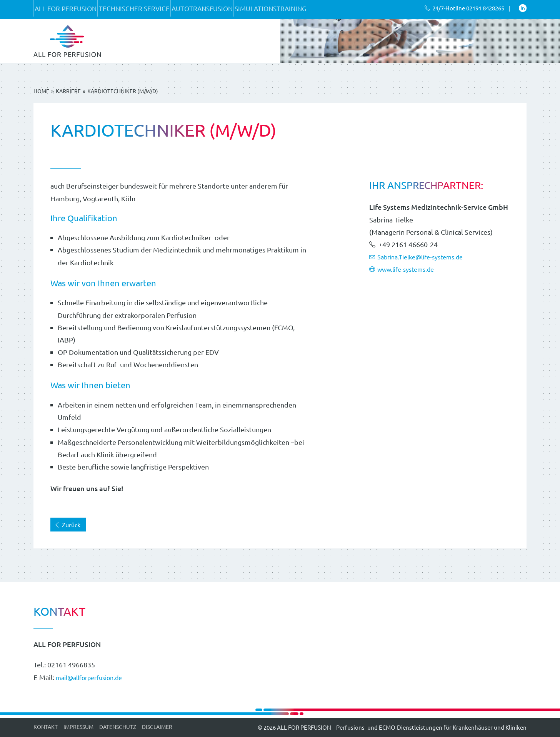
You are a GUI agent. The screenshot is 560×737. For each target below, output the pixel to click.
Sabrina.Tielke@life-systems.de (422, 257)
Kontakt (46, 727)
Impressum (78, 727)
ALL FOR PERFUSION (71, 9)
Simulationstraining (308, 9)
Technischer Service (150, 9)
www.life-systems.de (406, 269)
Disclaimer (157, 727)
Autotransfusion (229, 9)
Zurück (67, 525)
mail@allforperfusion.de (94, 677)
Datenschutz (118, 727)
